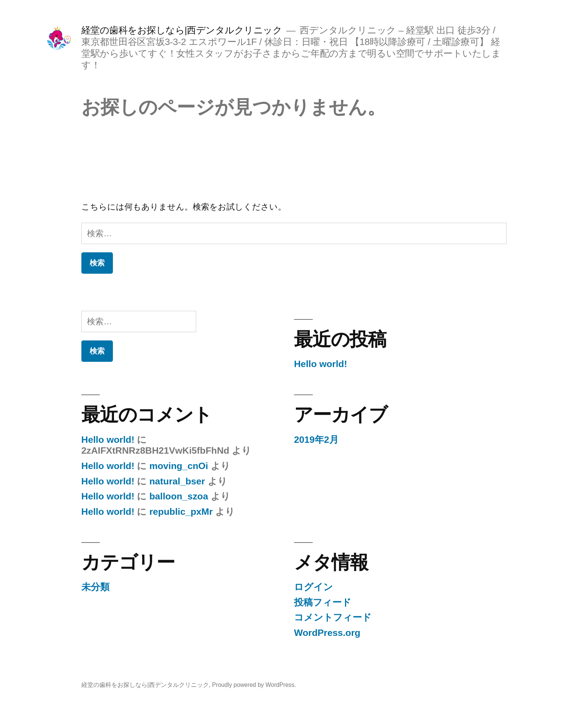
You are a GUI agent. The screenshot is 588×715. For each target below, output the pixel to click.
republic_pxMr (181, 512)
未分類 (95, 587)
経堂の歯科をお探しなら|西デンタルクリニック (182, 30)
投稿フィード (323, 602)
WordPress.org (327, 633)
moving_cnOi (179, 466)
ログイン (313, 587)
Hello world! (321, 364)
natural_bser (177, 481)
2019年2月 (316, 440)
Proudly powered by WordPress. (254, 685)
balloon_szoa (179, 496)
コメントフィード (333, 617)
